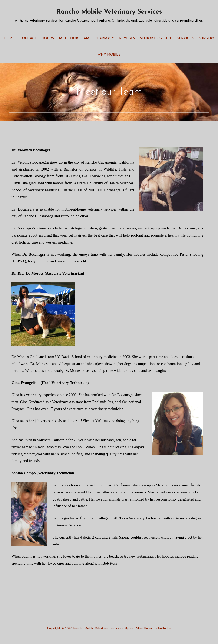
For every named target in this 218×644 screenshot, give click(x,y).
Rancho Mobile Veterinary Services (109, 12)
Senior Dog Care (156, 38)
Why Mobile (109, 55)
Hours (48, 38)
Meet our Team (74, 38)
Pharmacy (104, 38)
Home (9, 38)
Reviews (127, 38)
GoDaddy (164, 628)
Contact (28, 38)
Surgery (207, 38)
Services (185, 38)
